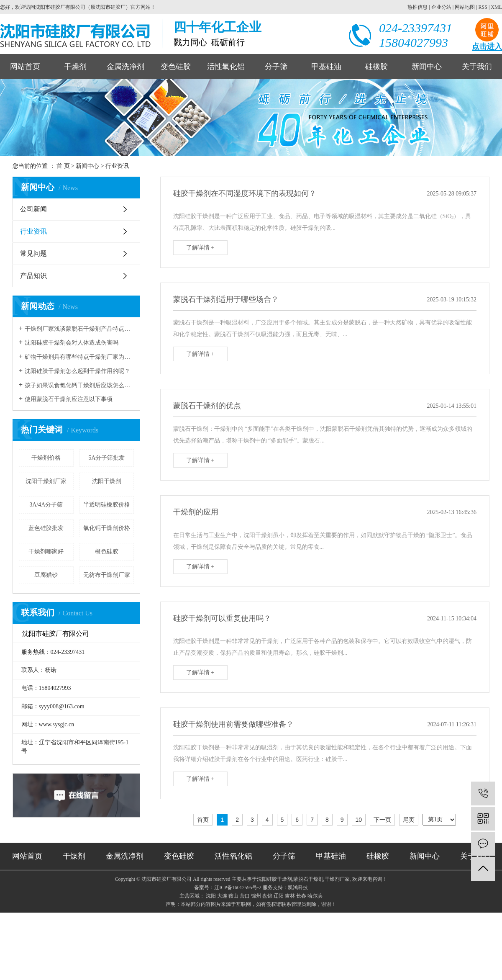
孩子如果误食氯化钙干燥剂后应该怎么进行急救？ (79, 385)
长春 (301, 896)
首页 (203, 820)
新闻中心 (427, 67)
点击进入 (487, 47)
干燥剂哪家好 (46, 552)
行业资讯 (117, 166)
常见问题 (33, 253)
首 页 (63, 166)
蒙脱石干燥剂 (308, 879)
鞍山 (233, 896)
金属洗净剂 (125, 67)
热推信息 (417, 7)
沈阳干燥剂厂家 (46, 481)
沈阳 (211, 896)
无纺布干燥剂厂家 (107, 575)
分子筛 (276, 67)
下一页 (382, 820)
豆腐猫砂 (46, 575)
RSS (483, 7)
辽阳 (279, 896)
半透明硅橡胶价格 (107, 505)
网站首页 (25, 67)
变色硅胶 (176, 67)
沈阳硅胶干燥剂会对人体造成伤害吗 (72, 343)
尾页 (409, 820)
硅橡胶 (376, 67)
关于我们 (477, 67)
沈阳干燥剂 (107, 481)
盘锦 (267, 896)
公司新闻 (33, 209)
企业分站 (441, 7)
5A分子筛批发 (106, 458)
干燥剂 (75, 67)
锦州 (256, 896)
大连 (222, 896)
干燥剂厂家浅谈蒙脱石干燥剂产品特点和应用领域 (79, 329)
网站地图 (465, 7)
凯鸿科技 (298, 887)
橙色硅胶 (107, 552)
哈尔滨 (315, 896)
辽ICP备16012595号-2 (238, 887)
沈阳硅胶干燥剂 (274, 879)
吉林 (290, 896)
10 (359, 820)
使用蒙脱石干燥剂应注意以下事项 (69, 399)
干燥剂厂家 (337, 879)
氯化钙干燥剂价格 (107, 528)
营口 (245, 896)
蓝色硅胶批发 (46, 528)
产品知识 (33, 276)
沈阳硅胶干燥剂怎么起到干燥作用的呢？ (77, 371)
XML (496, 7)
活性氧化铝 (226, 67)
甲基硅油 (326, 67)
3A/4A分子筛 (46, 505)
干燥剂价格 (46, 458)
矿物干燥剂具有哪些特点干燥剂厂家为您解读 (79, 357)
